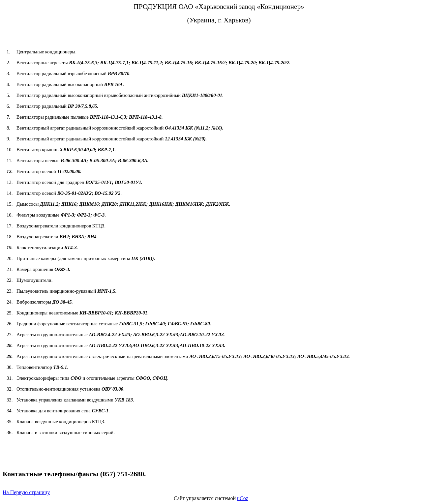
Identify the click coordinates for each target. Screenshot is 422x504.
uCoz (243, 498)
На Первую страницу (26, 492)
